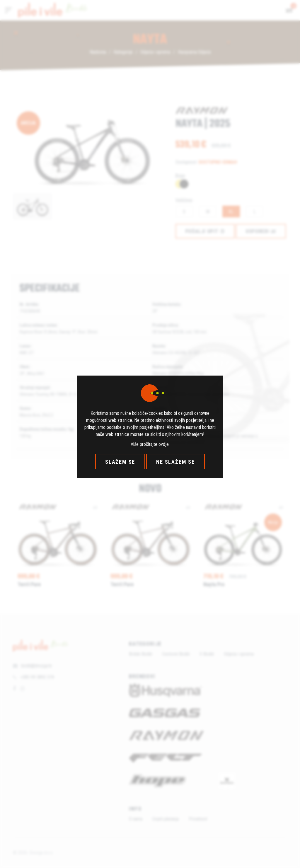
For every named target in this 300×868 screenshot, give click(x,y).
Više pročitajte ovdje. (150, 444)
